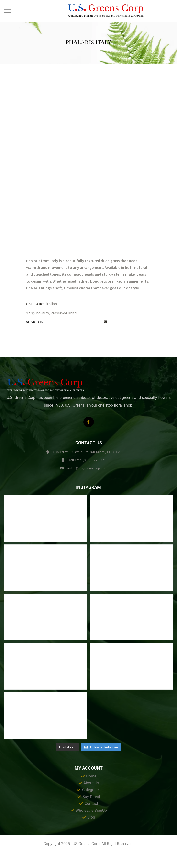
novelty (43, 313)
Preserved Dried (63, 313)
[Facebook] (89, 422)
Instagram (88, 487)
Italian (51, 304)
